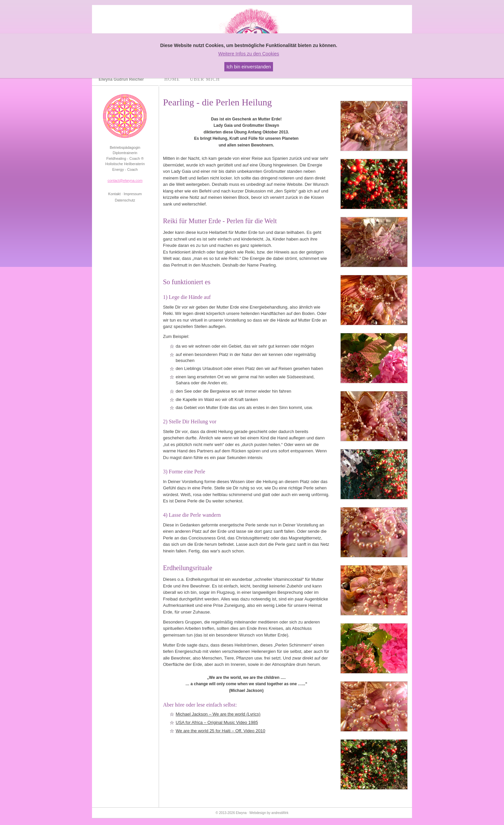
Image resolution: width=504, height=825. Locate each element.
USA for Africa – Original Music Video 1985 (217, 722)
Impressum (133, 194)
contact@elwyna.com (125, 180)
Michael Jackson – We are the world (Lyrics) (218, 714)
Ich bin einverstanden (248, 67)
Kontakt (114, 194)
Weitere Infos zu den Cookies (249, 54)
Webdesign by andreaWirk (269, 813)
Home (172, 79)
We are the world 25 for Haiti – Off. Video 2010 (220, 731)
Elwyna (241, 813)
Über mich (205, 79)
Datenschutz (125, 200)
